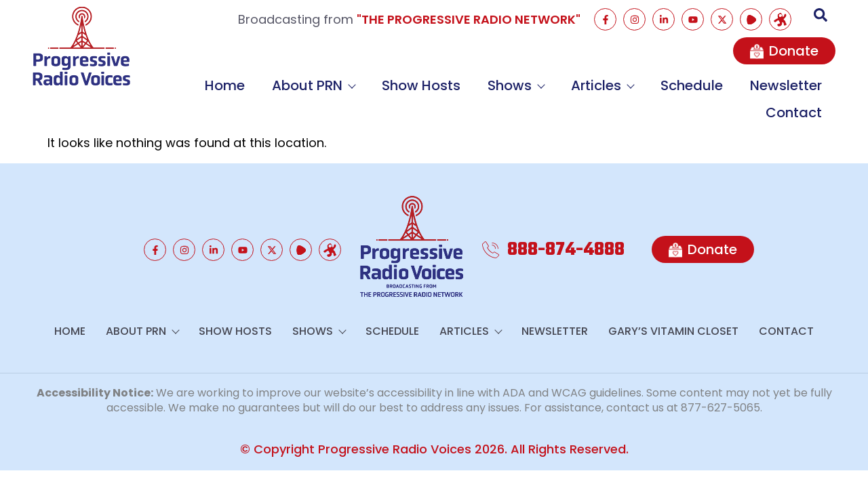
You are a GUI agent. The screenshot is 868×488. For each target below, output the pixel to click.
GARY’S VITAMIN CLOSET (673, 331)
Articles (602, 85)
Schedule (692, 85)
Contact (794, 113)
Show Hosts (421, 85)
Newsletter (786, 85)
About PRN (313, 85)
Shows (516, 85)
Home (225, 85)
